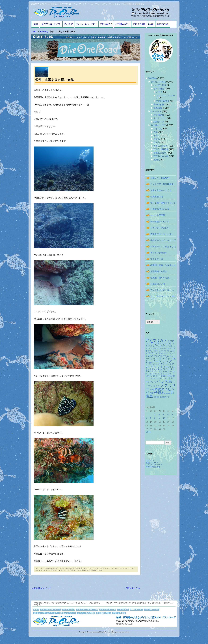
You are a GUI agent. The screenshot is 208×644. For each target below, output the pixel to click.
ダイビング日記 (59, 568)
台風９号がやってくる (161, 190)
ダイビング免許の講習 (86, 613)
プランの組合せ (106, 24)
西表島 (157, 142)
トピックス (156, 111)
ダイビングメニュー (108, 610)
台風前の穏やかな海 (160, 209)
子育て (157, 136)
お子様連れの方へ (122, 24)
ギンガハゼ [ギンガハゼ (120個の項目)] (170, 356)
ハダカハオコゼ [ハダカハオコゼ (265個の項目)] (166, 376)
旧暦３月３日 (133, 588)
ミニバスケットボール (166, 97)
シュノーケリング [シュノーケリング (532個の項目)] (159, 361)
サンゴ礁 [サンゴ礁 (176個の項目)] (172, 359)
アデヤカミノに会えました (163, 246)
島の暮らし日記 (158, 125)
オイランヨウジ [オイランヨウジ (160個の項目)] (152, 351)
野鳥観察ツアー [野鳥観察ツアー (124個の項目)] (166, 397)
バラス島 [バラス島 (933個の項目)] (164, 381)
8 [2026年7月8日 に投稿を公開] (155, 418)
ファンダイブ (123, 610)
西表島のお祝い (161, 146)
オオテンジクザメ (106, 568)
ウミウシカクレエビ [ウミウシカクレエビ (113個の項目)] (169, 348)
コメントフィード (154, 465)
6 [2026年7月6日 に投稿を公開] (146, 418)
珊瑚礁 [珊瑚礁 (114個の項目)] (168, 393)
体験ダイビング (136, 610)
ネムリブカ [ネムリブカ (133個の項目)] (167, 374)
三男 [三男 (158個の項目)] (152, 390)
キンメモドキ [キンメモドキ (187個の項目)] (160, 356)
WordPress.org (153, 467)
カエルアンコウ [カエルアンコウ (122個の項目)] (164, 351)
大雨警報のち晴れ (159, 271)
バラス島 (158, 129)
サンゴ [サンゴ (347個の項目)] (163, 358)
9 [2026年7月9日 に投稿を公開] (159, 418)
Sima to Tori (163, 24)
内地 (156, 132)
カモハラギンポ (124, 568)
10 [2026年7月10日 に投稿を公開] (164, 418)
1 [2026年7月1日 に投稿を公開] (155, 415)
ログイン (150, 460)
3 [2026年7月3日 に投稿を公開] (163, 415)
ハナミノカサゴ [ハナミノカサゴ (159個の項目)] (165, 378)
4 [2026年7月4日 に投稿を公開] (168, 415)
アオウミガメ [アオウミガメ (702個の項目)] (156, 340)
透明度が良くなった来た (162, 234)
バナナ (159, 92)
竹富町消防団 (162, 101)
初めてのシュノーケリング (163, 240)
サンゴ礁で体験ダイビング (163, 203)
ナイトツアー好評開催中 (162, 184)
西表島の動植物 (161, 149)
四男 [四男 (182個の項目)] (152, 393)
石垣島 (157, 139)
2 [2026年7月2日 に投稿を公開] (159, 415)
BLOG (151, 24)
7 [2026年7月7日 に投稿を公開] (150, 418)
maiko (100, 570)
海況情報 (79, 568)
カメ (116, 568)
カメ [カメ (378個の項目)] (151, 356)
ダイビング (68, 24)
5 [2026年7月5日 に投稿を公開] (172, 415)
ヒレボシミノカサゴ (63, 570)
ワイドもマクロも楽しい (162, 290)
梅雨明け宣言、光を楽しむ (163, 265)
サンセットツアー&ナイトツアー (46, 613)
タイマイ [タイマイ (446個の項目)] (157, 367)
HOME (35, 24)
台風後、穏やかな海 (160, 278)
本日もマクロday (158, 253)
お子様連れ (159, 115)
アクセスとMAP (68, 610)
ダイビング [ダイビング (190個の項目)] (165, 369)
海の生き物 (70, 568)
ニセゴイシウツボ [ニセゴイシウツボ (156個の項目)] (155, 374)
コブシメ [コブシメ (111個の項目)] (155, 359)
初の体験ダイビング (160, 222)
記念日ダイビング (68, 613)
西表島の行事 (160, 153)
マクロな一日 (157, 259)
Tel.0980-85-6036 (124, 624)
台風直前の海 (157, 197)
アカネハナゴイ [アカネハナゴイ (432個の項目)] (161, 343)
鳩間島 (157, 160)
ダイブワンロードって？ (51, 24)
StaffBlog (48, 568)
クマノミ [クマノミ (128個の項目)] (149, 359)
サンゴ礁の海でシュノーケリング (163, 297)
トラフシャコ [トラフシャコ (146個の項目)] (164, 371)
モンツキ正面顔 (158, 215)
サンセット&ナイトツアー (86, 24)
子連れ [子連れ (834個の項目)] (160, 393)
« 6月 (148, 432)
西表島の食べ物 (161, 156)
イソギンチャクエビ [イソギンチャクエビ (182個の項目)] (164, 346)
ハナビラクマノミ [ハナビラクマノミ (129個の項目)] (152, 378)
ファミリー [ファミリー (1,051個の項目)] (161, 387)
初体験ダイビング (41, 588)
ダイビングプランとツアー (87, 610)
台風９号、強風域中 (160, 178)
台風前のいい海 (158, 284)
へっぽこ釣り (160, 85)
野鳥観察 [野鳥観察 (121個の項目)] (157, 397)
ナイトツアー (160, 118)
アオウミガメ (93, 568)
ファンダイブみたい (160, 228)
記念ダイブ (159, 122)
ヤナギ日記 (159, 89)
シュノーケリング (152, 610)
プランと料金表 (139, 24)
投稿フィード (152, 463)
